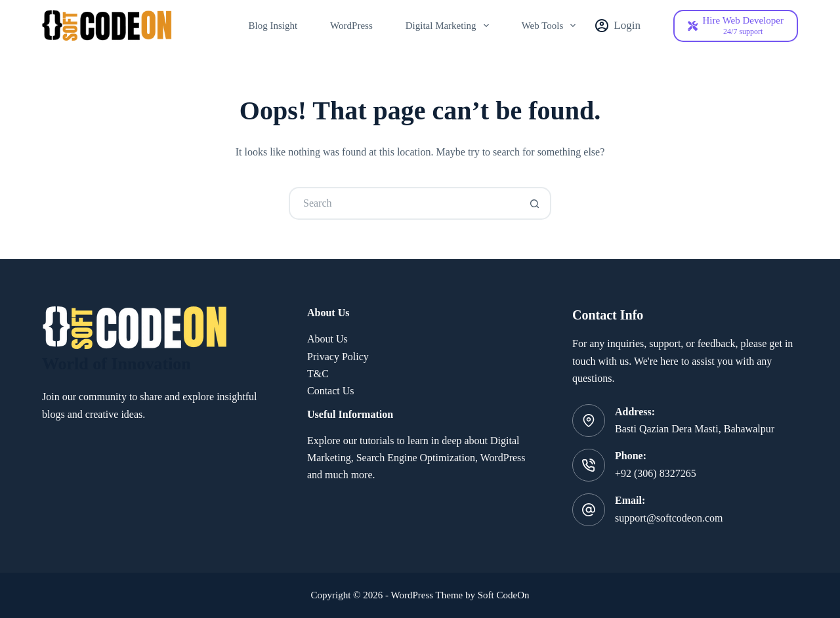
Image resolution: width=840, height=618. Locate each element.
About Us (327, 339)
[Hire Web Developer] (736, 26)
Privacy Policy (338, 357)
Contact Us (331, 391)
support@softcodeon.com (669, 518)
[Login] (618, 26)
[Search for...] (404, 203)
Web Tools (552, 26)
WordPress (351, 26)
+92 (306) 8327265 (656, 473)
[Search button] (535, 203)
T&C (318, 374)
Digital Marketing (450, 26)
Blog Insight (273, 26)
